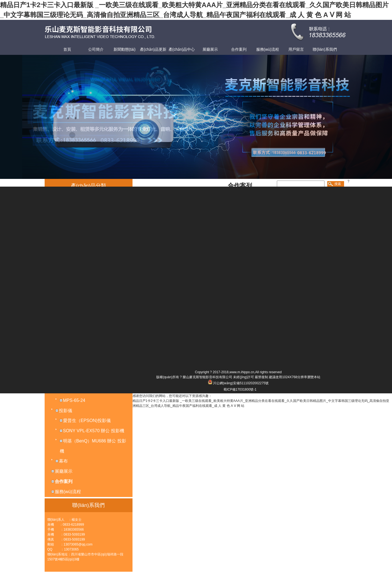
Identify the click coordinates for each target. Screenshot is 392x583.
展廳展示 (210, 49)
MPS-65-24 (74, 400)
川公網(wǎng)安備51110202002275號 (241, 383)
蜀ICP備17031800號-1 (240, 389)
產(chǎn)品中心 (182, 49)
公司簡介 (96, 49)
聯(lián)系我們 (325, 49)
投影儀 (66, 411)
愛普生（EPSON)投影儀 (87, 421)
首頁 (67, 49)
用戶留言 (296, 49)
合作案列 (239, 49)
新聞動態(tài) (125, 49)
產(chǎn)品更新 (153, 49)
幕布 (63, 461)
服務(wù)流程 (268, 49)
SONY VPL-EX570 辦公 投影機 (94, 431)
